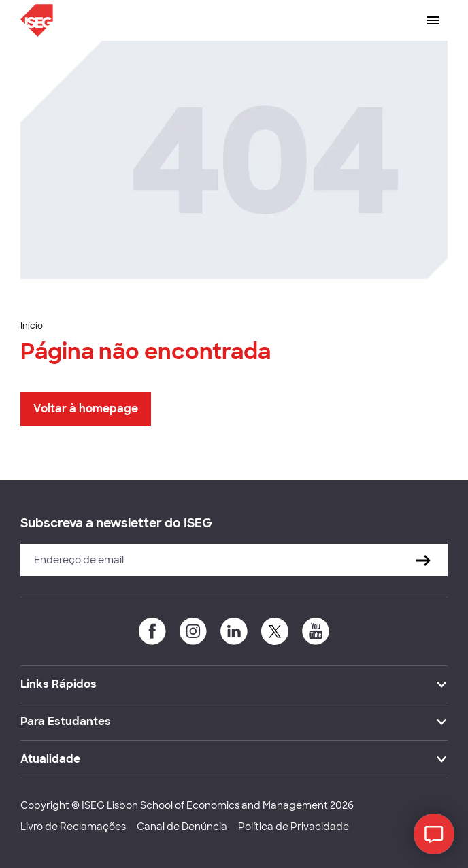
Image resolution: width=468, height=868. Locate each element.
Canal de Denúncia (182, 827)
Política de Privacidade (294, 827)
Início (32, 326)
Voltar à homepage (86, 408)
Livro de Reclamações (73, 827)
